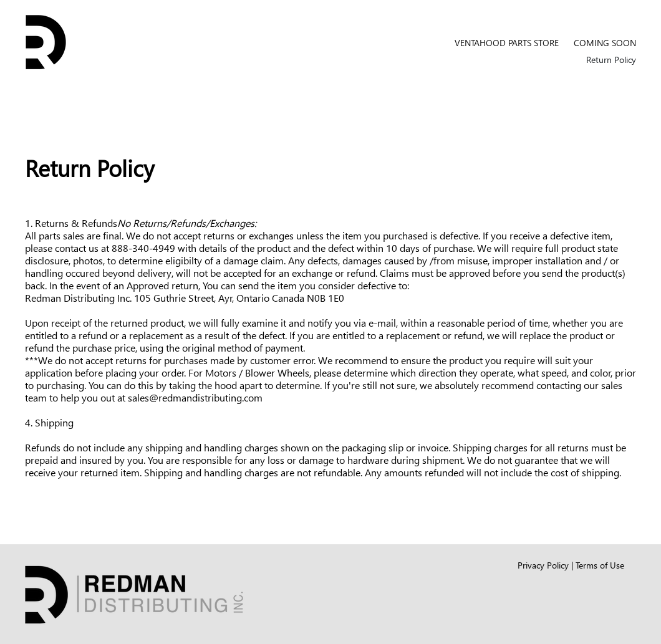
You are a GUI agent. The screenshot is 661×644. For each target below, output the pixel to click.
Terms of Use (600, 565)
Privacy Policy (543, 565)
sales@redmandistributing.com (195, 397)
